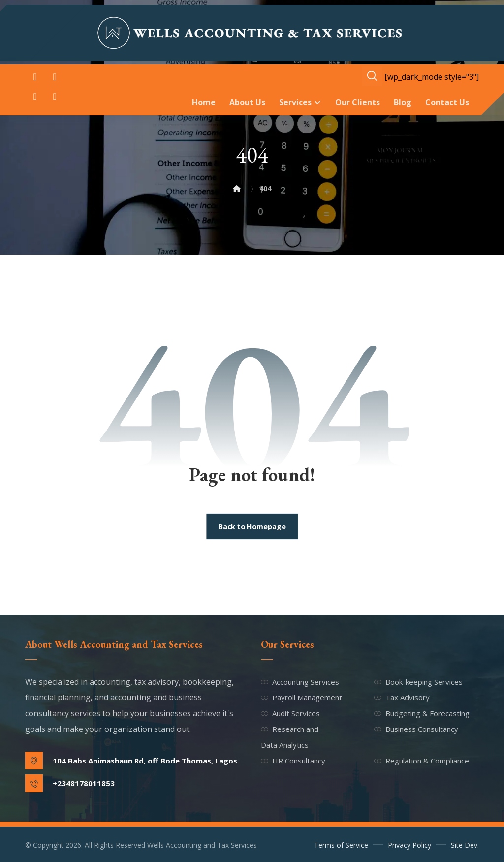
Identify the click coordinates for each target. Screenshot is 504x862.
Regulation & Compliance (422, 761)
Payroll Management (301, 697)
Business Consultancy (416, 729)
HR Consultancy (293, 761)
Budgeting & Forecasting (422, 713)
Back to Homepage (252, 527)
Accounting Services (300, 682)
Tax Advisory (402, 697)
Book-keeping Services (418, 682)
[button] (35, 77)
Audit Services (290, 713)
